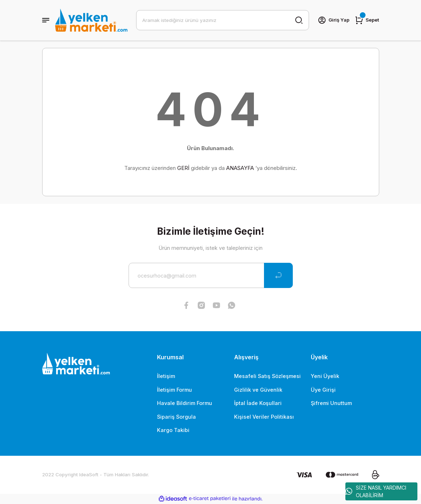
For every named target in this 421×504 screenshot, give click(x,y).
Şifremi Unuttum (331, 403)
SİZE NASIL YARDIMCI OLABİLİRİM (376, 491)
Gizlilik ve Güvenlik (258, 390)
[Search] (223, 20)
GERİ (183, 168)
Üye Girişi (323, 390)
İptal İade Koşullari (258, 403)
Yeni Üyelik (325, 376)
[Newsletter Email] (211, 275)
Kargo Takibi (173, 430)
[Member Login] (333, 20)
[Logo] (91, 20)
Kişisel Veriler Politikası (264, 417)
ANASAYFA (240, 168)
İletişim (166, 376)
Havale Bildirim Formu (185, 403)
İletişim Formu (174, 390)
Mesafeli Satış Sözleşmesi (267, 376)
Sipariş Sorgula (176, 417)
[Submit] (278, 275)
